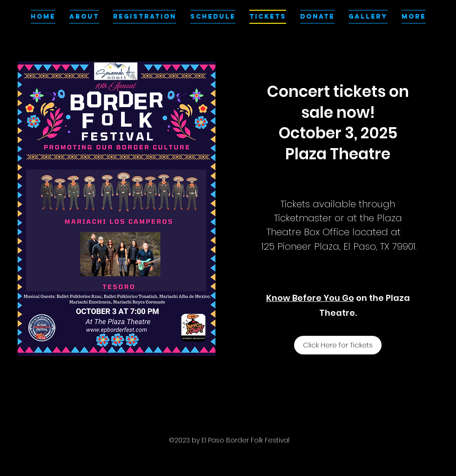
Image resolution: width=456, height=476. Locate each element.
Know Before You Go (310, 298)
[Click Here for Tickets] (338, 345)
